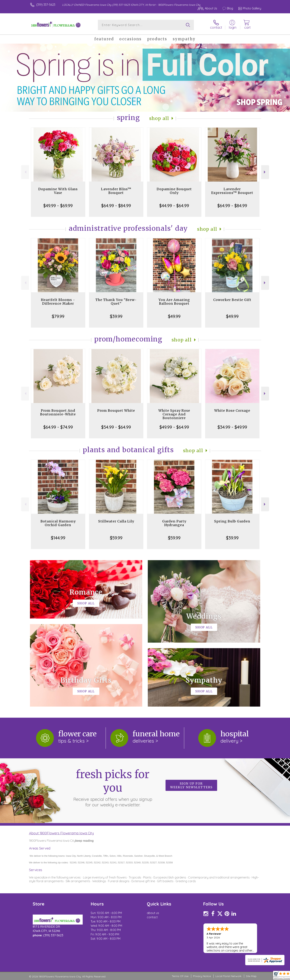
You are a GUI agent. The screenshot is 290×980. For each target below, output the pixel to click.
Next (265, 172)
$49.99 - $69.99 (58, 206)
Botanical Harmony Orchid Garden (58, 523)
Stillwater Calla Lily (116, 521)
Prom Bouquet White (116, 411)
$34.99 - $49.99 (232, 427)
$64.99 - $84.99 (116, 206)
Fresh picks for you (113, 788)
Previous (25, 172)
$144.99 (58, 538)
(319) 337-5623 (46, 5)
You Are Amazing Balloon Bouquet (174, 302)
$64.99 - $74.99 (58, 427)
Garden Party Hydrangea (174, 523)
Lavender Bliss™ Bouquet (116, 191)
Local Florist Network (228, 976)
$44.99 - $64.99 (174, 206)
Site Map (251, 976)
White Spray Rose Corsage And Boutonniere (174, 414)
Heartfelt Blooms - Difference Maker (58, 302)
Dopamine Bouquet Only (174, 191)
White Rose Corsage (232, 411)
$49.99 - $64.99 (174, 427)
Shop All (159, 118)
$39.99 (116, 316)
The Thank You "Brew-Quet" (116, 302)
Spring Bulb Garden (232, 521)
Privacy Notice (202, 976)
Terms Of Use (180, 976)
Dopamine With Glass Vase (58, 191)
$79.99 (58, 316)
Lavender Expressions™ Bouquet (232, 191)
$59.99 (116, 538)
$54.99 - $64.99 (116, 427)
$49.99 (174, 316)
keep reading (85, 841)
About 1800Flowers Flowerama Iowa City (61, 833)
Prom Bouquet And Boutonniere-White (58, 412)
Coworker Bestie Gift (232, 300)
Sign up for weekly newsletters (191, 785)
